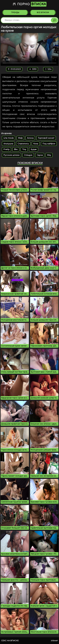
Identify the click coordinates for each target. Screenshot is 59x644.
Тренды (15, 12)
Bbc (16, 149)
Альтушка (8, 144)
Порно (29, 4)
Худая (34, 149)
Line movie (9, 138)
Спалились (23, 144)
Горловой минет (46, 138)
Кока (36, 144)
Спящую (28, 155)
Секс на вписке (10, 641)
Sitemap (54, 641)
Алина (30, 138)
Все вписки (43, 12)
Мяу (49, 155)
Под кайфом (49, 144)
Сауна (40, 155)
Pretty (6, 149)
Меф (20, 138)
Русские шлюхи (11, 155)
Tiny (24, 149)
